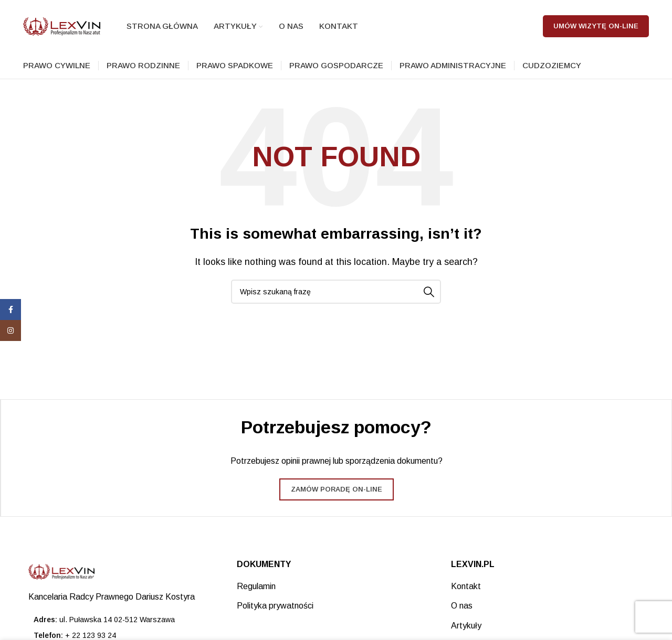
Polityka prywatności (275, 606)
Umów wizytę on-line (596, 26)
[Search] (336, 292)
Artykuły (466, 626)
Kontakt (466, 586)
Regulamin (256, 586)
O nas (462, 606)
